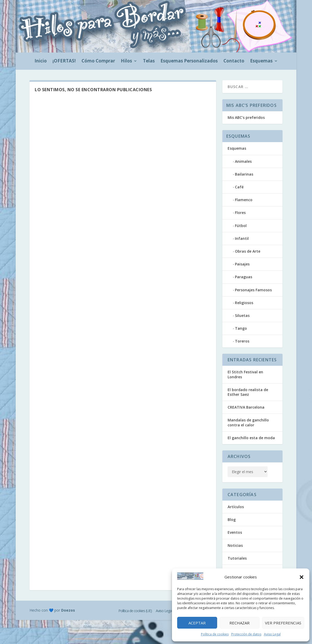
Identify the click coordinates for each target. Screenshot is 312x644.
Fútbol (241, 226)
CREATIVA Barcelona (246, 407)
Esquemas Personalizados (189, 61)
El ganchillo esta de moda (251, 438)
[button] (302, 577)
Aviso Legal (272, 634)
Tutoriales (237, 558)
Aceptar (197, 623)
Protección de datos (246, 634)
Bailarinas (244, 174)
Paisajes (242, 264)
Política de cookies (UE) (135, 611)
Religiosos (244, 303)
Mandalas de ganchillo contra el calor (248, 422)
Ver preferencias (283, 623)
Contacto (234, 61)
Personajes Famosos (253, 290)
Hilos (126, 61)
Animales (243, 161)
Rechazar (239, 623)
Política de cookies (215, 634)
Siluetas (242, 315)
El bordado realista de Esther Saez (248, 392)
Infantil (242, 238)
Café (239, 187)
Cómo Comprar (98, 61)
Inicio (41, 61)
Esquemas (261, 61)
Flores (240, 213)
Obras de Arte (248, 251)
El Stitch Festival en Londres (245, 374)
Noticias (235, 545)
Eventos (235, 532)
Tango (241, 328)
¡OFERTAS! (64, 61)
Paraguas (244, 277)
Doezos (68, 610)
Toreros (242, 341)
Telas (149, 61)
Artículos (236, 507)
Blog (232, 520)
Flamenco (244, 200)
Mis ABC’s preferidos (246, 117)
